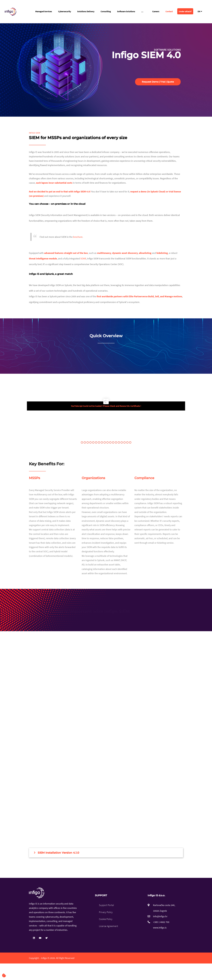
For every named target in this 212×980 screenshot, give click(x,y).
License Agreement (109, 926)
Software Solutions (126, 11)
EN (200, 11)
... (142, 11)
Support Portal (106, 905)
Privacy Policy (106, 912)
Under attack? (185, 11)
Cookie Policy (106, 919)
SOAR (83, 258)
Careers (156, 11)
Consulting (106, 11)
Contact (169, 11)
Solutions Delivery (86, 11)
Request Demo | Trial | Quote (158, 82)
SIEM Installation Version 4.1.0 (58, 853)
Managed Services (44, 11)
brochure (78, 237)
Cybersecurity (65, 11)
